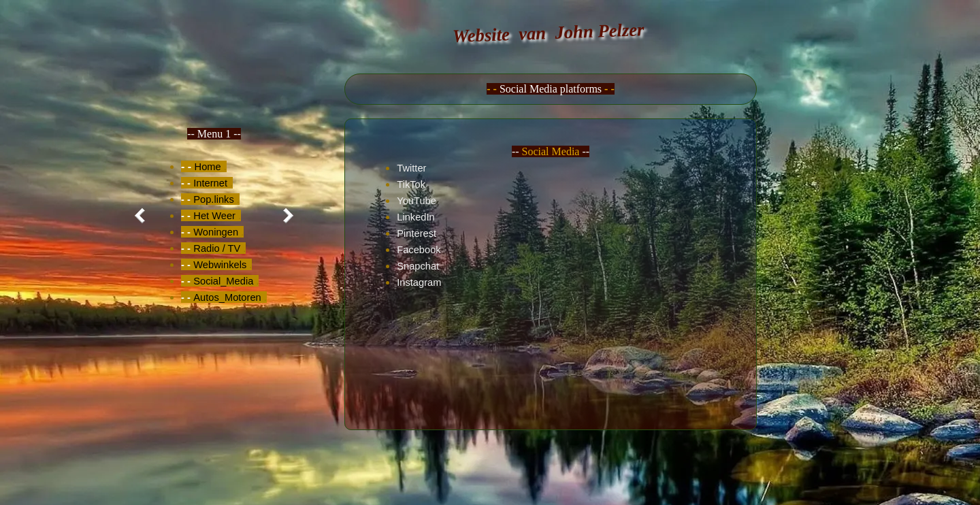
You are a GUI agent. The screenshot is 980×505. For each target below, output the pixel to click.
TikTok (411, 184)
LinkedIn (415, 217)
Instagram (419, 282)
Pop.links (213, 199)
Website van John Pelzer (549, 33)
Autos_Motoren (227, 297)
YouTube (416, 201)
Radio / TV (217, 248)
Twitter (411, 168)
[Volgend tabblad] (285, 216)
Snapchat (418, 266)
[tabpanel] (214, 216)
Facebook (419, 250)
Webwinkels (220, 265)
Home (208, 167)
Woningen (216, 232)
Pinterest (416, 233)
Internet (210, 183)
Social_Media (223, 281)
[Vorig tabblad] (143, 216)
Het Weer (214, 216)
